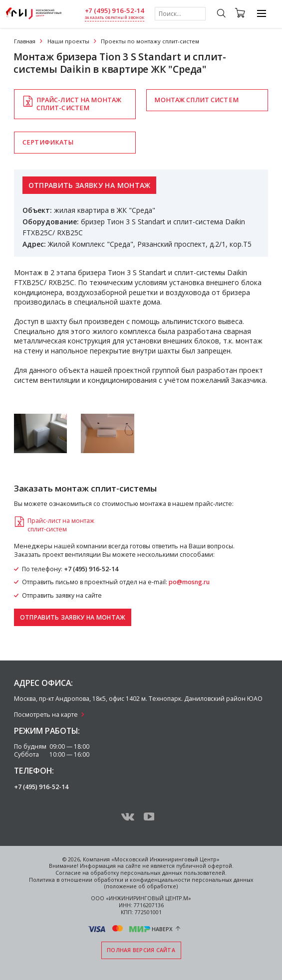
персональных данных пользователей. (173, 873)
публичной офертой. (205, 866)
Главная (25, 41)
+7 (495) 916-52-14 (115, 11)
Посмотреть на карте (46, 715)
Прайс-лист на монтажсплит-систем (79, 104)
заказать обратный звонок (115, 18)
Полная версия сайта (141, 950)
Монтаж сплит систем (196, 100)
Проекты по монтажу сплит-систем (150, 41)
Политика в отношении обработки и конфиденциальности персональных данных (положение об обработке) (141, 883)
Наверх (162, 929)
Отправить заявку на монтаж (90, 185)
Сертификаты (48, 142)
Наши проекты (68, 41)
